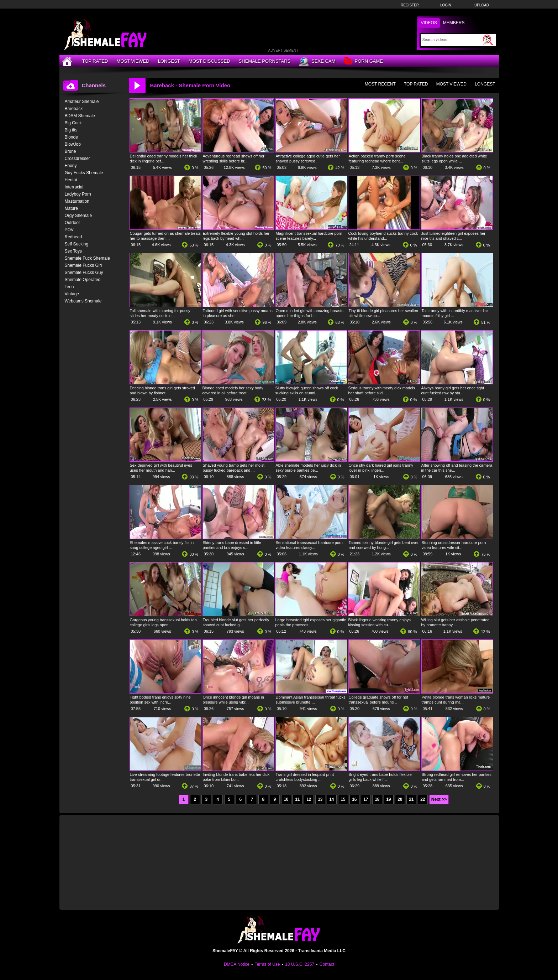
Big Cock (73, 123)
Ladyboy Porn (78, 194)
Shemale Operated (83, 280)
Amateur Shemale (82, 102)
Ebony (71, 166)
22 (423, 799)
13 (320, 799)
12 (309, 799)
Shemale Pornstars (265, 61)
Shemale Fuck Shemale (87, 258)
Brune (70, 151)
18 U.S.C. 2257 (300, 964)
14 (331, 799)
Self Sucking (77, 244)
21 (411, 799)
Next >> (439, 799)
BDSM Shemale (80, 116)
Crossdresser (77, 159)
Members (454, 23)
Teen (69, 287)
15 (343, 799)
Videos (429, 23)
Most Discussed (209, 61)
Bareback (74, 109)
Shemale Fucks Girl (83, 265)
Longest (169, 61)
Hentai (71, 180)
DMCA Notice (237, 964)
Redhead (73, 237)
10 (286, 799)
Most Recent (380, 84)
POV (69, 230)
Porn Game (363, 61)
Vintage (72, 294)
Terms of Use (267, 964)
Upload (482, 5)
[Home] (68, 61)
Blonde (71, 137)
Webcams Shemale (83, 301)
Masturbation (77, 201)
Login (446, 5)
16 (354, 799)
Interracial (74, 187)
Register (410, 5)
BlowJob (73, 144)
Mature (71, 208)
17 (366, 799)
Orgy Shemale (78, 216)
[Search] (452, 40)
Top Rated (95, 61)
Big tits (71, 130)
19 (388, 799)
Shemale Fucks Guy (84, 273)
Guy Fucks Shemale (84, 173)
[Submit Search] (488, 40)
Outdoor (72, 223)
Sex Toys (73, 251)
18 (377, 799)
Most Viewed (133, 61)
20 (400, 799)
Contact (327, 964)
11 (297, 799)
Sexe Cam (317, 62)
